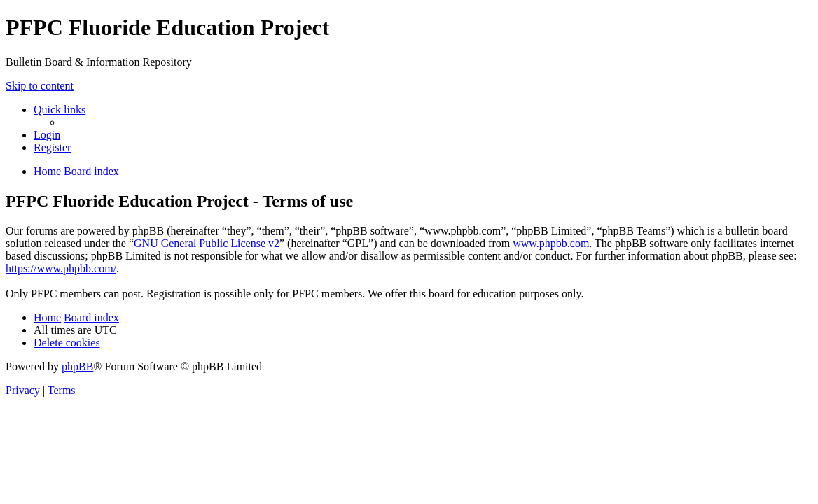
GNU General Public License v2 (207, 243)
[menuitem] (47, 135)
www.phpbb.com (551, 243)
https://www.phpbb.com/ (61, 268)
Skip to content (40, 86)
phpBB (77, 366)
